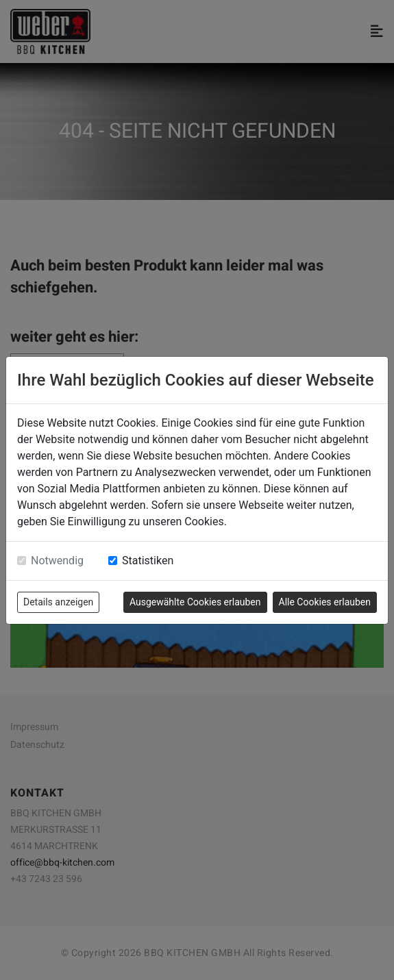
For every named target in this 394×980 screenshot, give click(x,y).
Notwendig (57, 561)
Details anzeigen (58, 602)
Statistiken (148, 561)
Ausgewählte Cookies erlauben (195, 602)
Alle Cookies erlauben (325, 602)
